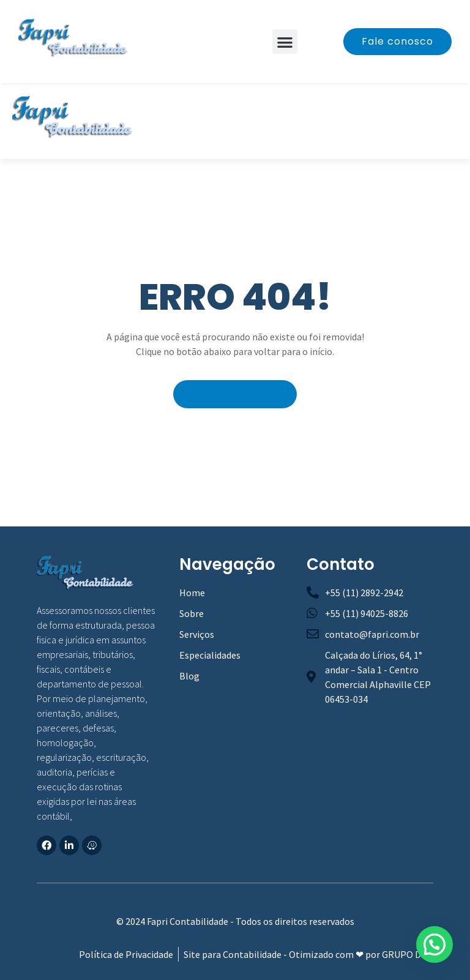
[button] (285, 42)
